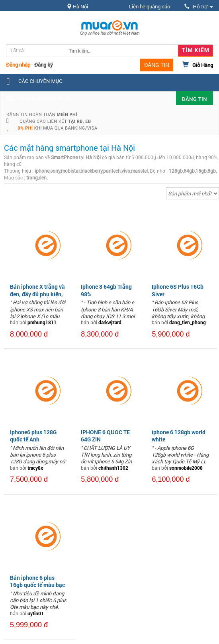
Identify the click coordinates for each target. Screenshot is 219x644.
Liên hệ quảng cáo (150, 6)
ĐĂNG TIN (157, 65)
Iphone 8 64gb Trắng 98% (106, 290)
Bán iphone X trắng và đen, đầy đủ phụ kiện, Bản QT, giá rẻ (37, 294)
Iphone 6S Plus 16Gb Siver (178, 290)
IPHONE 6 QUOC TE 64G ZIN (105, 436)
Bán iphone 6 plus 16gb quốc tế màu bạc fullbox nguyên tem (37, 585)
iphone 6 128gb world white (179, 436)
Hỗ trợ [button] (199, 7)
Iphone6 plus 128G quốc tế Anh (33, 436)
